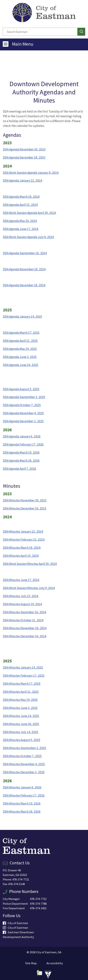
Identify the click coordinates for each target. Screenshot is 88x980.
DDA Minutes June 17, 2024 (21, 580)
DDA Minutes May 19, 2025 (20, 700)
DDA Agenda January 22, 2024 (23, 181)
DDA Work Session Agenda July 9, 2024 (28, 237)
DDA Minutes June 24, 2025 (21, 716)
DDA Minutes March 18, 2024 (22, 548)
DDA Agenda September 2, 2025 (24, 397)
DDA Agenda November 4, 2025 (23, 413)
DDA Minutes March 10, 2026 (22, 804)
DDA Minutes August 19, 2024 (22, 604)
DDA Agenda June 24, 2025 (21, 365)
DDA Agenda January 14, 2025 (23, 317)
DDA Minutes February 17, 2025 (24, 676)
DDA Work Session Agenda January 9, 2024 (31, 173)
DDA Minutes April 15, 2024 (21, 556)
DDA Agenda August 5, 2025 (21, 389)
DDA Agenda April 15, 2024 (20, 205)
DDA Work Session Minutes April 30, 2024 (30, 564)
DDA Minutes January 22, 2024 (23, 532)
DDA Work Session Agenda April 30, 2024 (29, 213)
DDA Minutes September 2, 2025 (25, 748)
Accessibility (55, 963)
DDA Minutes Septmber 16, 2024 (25, 612)
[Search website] (39, 32)
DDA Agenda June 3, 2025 (20, 357)
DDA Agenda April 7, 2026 (19, 469)
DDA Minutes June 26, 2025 (21, 724)
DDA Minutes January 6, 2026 (22, 787)
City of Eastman (15, 923)
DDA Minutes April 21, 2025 (21, 692)
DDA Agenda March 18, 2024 (21, 197)
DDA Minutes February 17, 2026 (24, 795)
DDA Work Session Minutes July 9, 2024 (29, 588)
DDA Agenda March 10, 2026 (21, 453)
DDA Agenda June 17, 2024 (21, 229)
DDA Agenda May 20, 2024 (20, 221)
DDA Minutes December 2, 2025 (24, 772)
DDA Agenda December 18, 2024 (24, 285)
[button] (81, 32)
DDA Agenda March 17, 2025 (21, 333)
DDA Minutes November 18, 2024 (25, 628)
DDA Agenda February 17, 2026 (23, 444)
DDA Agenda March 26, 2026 (21, 461)
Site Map (31, 963)
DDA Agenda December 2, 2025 (23, 421)
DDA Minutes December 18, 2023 (25, 508)
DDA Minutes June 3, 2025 (20, 708)
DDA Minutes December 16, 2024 (25, 636)
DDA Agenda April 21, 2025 (20, 341)
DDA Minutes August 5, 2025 (22, 740)
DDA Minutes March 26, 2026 (22, 812)
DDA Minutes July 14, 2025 (21, 732)
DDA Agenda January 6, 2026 (22, 436)
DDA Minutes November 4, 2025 (24, 764)
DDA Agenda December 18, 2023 (24, 157)
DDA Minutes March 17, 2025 (22, 684)
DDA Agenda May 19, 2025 (20, 349)
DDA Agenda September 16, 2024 (25, 253)
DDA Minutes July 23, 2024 (21, 596)
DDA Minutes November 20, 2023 (25, 500)
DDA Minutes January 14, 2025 (23, 668)
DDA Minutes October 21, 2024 (23, 620)
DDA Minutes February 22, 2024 (24, 540)
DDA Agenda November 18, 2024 (24, 269)
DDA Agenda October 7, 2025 (22, 405)
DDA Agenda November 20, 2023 (24, 149)
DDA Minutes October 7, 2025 (22, 756)
